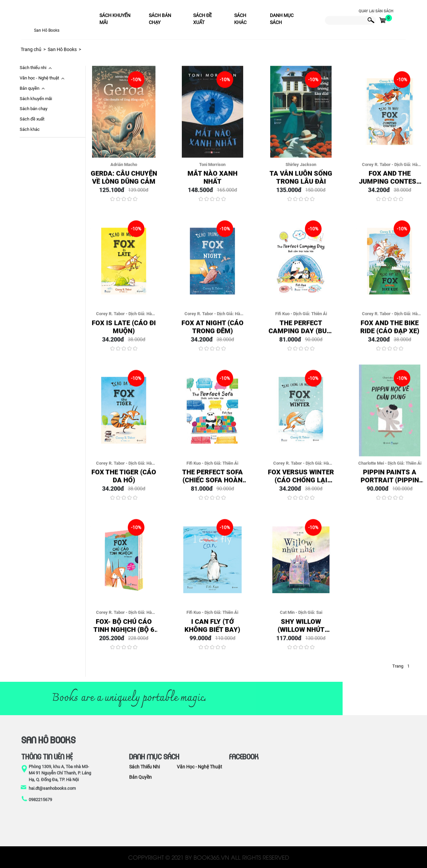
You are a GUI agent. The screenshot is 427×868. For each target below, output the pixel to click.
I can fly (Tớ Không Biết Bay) (212, 628)
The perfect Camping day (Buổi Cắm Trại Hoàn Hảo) (301, 330)
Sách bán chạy (160, 19)
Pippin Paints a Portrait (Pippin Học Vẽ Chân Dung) (390, 479)
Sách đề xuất (202, 19)
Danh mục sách (282, 19)
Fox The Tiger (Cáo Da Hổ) (124, 479)
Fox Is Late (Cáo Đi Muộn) (124, 330)
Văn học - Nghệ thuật (39, 78)
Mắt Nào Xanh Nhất (212, 181)
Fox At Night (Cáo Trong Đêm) (212, 330)
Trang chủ (31, 49)
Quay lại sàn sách (376, 11)
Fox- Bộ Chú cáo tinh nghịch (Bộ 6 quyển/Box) (124, 628)
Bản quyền (30, 88)
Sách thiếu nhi (33, 68)
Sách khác (240, 19)
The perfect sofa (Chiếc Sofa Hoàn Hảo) (212, 479)
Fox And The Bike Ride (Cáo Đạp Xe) (390, 330)
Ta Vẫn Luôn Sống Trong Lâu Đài (301, 181)
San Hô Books (47, 30)
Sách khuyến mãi (115, 19)
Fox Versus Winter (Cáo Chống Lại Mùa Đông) (301, 479)
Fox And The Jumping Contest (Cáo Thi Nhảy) (390, 181)
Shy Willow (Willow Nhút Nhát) (301, 628)
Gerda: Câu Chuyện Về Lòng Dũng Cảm (124, 181)
